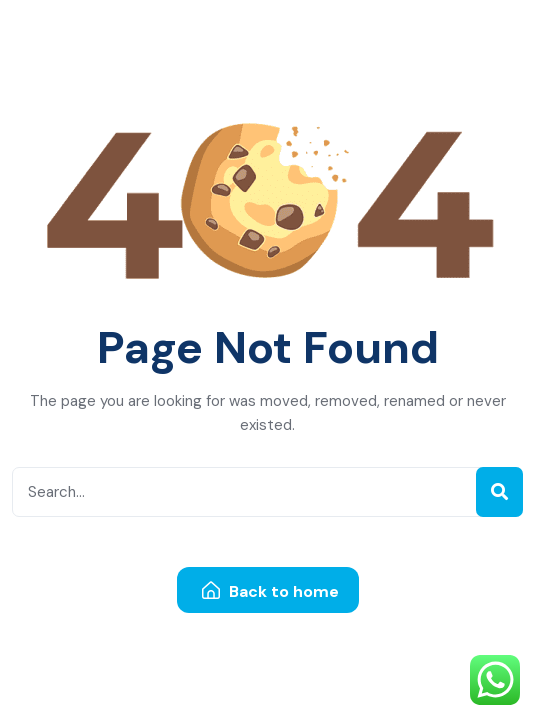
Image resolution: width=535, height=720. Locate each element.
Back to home (270, 591)
